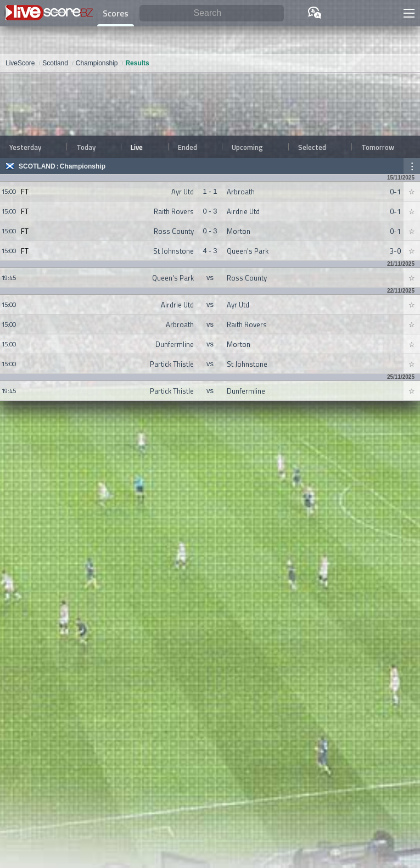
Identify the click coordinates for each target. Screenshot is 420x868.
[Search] (212, 13)
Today (86, 147)
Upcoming (247, 147)
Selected (312, 147)
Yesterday (25, 147)
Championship (83, 166)
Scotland (37, 166)
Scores (116, 13)
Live (137, 147)
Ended (187, 147)
